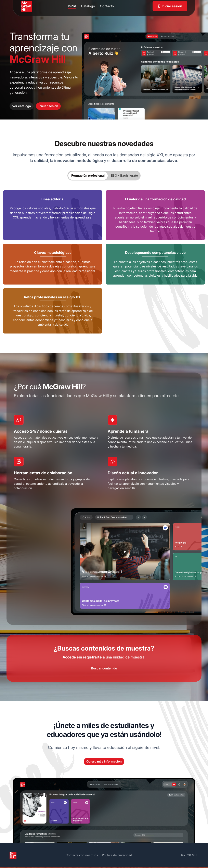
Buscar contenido (104, 669)
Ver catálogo (22, 106)
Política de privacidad (117, 856)
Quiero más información (104, 762)
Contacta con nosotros (81, 856)
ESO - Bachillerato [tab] (124, 175)
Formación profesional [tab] (88, 175)
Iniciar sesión (48, 106)
